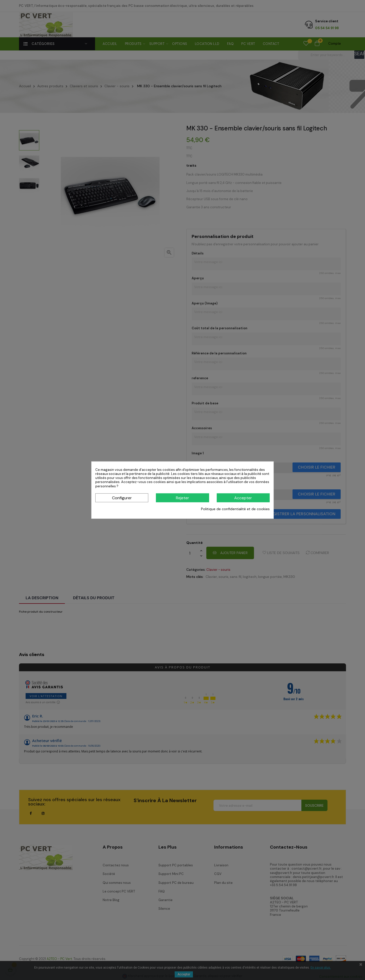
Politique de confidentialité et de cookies (235, 509)
